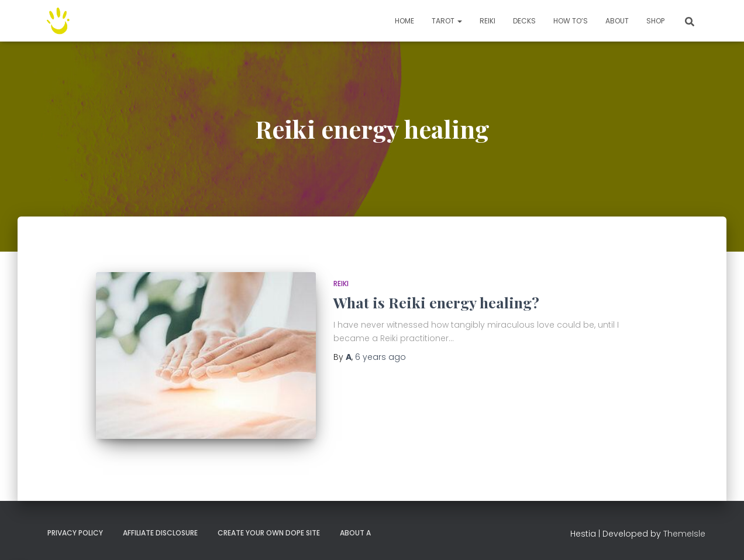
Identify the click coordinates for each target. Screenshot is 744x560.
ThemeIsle (684, 534)
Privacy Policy (75, 533)
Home (404, 21)
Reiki (488, 21)
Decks (524, 21)
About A (355, 533)
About (617, 21)
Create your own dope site (269, 533)
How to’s (571, 21)
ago (380, 357)
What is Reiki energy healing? (436, 302)
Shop (655, 21)
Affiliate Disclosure (160, 533)
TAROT (447, 21)
